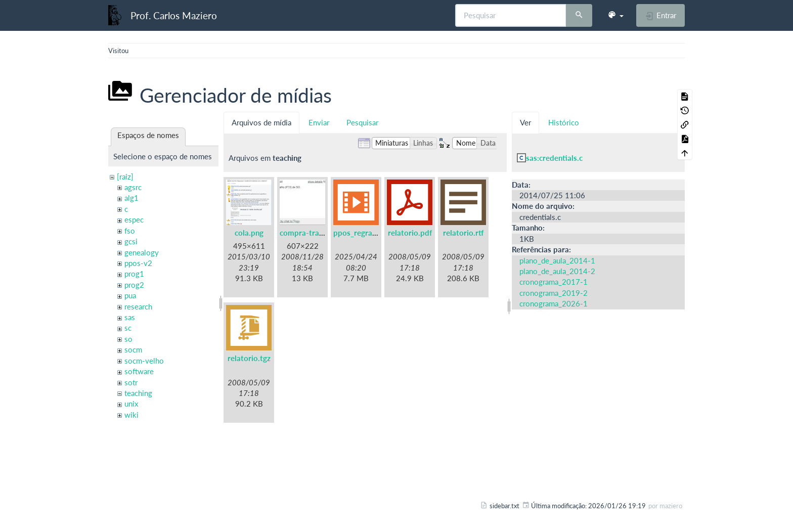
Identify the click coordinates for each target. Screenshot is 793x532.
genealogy (142, 252)
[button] (615, 15)
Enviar (319, 122)
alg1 (131, 198)
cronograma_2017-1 (554, 282)
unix (131, 404)
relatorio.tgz (249, 358)
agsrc (133, 187)
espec (134, 219)
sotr (131, 382)
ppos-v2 (138, 263)
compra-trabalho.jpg (315, 233)
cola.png (249, 233)
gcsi (131, 241)
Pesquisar (362, 122)
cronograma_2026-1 (554, 303)
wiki (131, 415)
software (139, 371)
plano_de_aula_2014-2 (557, 271)
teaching (138, 393)
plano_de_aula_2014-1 (557, 260)
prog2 (134, 285)
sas (130, 317)
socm (133, 349)
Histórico (564, 122)
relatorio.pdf (410, 233)
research (138, 306)
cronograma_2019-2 (554, 293)
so (128, 339)
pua (130, 295)
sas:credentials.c (554, 158)
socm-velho (144, 361)
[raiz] (125, 176)
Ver (525, 122)
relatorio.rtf (464, 233)
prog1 (134, 274)
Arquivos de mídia (261, 122)
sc (128, 328)
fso (130, 231)
